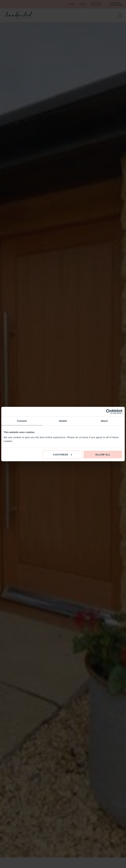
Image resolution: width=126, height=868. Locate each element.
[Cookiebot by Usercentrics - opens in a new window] (108, 412)
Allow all (103, 454)
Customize (63, 454)
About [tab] (104, 421)
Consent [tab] (22, 421)
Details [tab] (63, 421)
